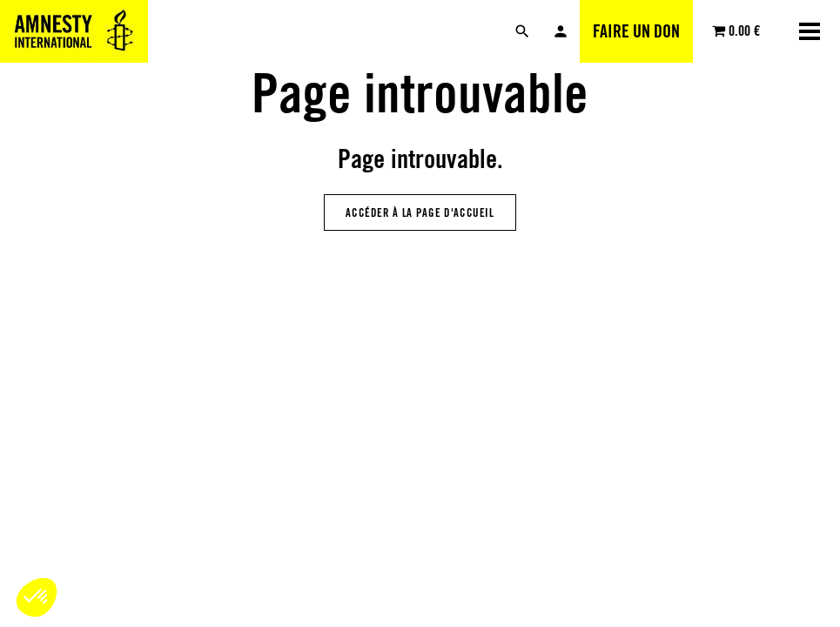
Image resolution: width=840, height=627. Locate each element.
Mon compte (561, 31)
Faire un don (636, 31)
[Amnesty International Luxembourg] (74, 31)
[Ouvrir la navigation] (810, 31)
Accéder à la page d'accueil (420, 212)
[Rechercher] (522, 31)
